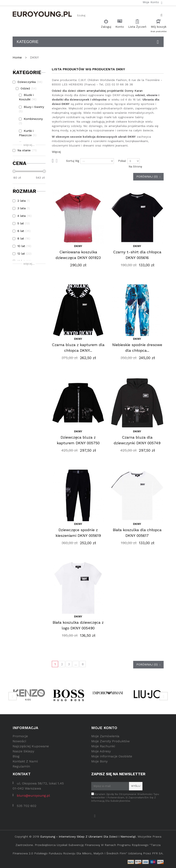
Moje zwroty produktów (110, 741)
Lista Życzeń (137, 27)
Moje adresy (101, 751)
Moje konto (104, 728)
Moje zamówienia (105, 736)
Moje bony (99, 761)
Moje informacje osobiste (112, 756)
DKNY (78, 246)
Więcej (56, 152)
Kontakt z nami (25, 761)
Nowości (19, 741)
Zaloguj (106, 27)
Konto (120, 27)
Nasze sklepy (23, 751)
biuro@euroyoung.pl (33, 795)
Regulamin (21, 766)
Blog (16, 756)
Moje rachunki (103, 746)
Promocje (20, 736)
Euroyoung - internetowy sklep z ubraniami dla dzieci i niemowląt (88, 837)
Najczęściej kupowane (31, 746)
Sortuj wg (73, 161)
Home (18, 58)
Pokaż (122, 161)
